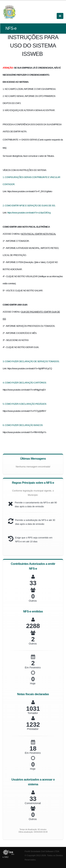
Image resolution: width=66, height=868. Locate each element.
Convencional (33, 803)
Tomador (33, 713)
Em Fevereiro (33, 667)
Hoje (33, 683)
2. (4, 206)
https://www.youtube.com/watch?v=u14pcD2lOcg (29, 213)
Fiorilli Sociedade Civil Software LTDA (42, 851)
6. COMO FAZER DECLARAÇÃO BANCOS (23, 425)
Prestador (33, 729)
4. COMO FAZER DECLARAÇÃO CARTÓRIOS (24, 383)
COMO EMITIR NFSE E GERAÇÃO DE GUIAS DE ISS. (30, 206)
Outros (33, 601)
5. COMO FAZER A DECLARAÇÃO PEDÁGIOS (24, 404)
